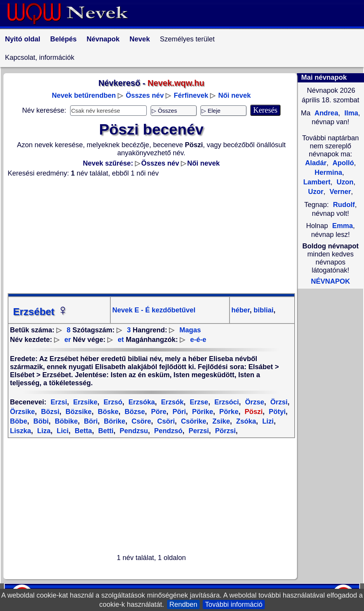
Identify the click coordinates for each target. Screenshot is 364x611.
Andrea (325, 113)
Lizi (267, 421)
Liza (43, 431)
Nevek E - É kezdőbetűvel (154, 310)
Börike (114, 421)
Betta (82, 431)
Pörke (228, 412)
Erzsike (84, 402)
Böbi (40, 421)
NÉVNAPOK (330, 281)
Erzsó (112, 402)
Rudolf (344, 205)
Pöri (178, 412)
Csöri (165, 421)
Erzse (198, 402)
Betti (105, 431)
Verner (339, 192)
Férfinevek (191, 95)
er (68, 340)
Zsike (220, 421)
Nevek (140, 39)
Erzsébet (41, 312)
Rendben (183, 604)
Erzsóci (225, 402)
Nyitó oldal (23, 39)
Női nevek (235, 95)
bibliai (263, 310)
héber (241, 310)
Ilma (350, 113)
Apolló (342, 163)
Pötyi (276, 412)
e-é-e (198, 340)
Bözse (134, 412)
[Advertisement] (151, 235)
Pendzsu (133, 431)
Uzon (344, 182)
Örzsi (278, 402)
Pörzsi (224, 431)
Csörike (193, 421)
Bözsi (49, 412)
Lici (62, 431)
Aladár (316, 163)
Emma (343, 226)
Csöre (140, 421)
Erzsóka (141, 402)
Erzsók (171, 402)
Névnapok (103, 39)
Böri (90, 421)
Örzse (253, 402)
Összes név (145, 95)
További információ (234, 604)
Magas (190, 330)
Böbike (65, 421)
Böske (107, 412)
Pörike (202, 412)
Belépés (63, 39)
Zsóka (245, 421)
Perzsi (198, 431)
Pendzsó (167, 431)
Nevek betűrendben (84, 95)
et (121, 340)
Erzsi (59, 402)
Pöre (158, 412)
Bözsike (78, 412)
